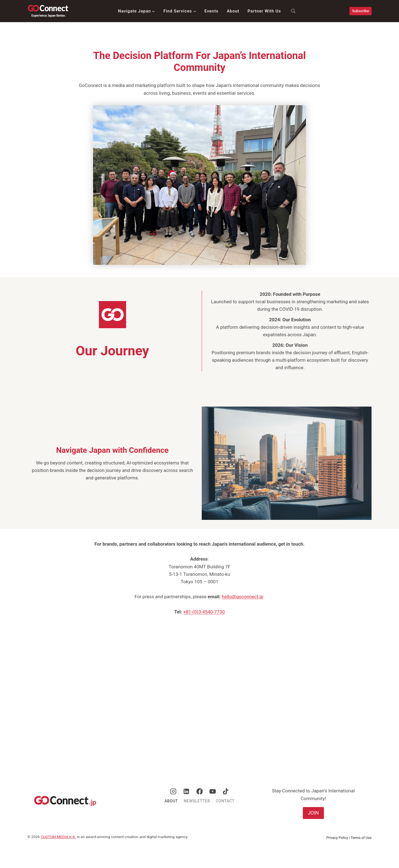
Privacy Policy (337, 838)
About (233, 11)
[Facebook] (199, 791)
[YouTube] (213, 791)
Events (212, 11)
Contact (225, 801)
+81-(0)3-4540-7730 (204, 612)
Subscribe (361, 11)
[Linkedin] (186, 791)
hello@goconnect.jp (243, 597)
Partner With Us (264, 11)
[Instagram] (173, 791)
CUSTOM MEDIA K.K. (58, 837)
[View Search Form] (290, 11)
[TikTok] (226, 791)
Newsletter (197, 801)
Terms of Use (361, 838)
